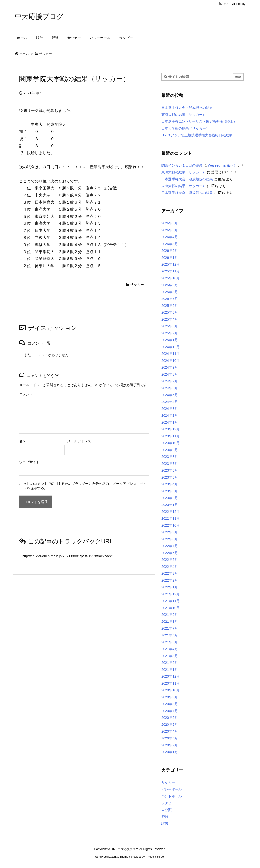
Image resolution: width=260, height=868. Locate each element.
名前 (23, 441)
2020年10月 (171, 690)
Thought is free (155, 857)
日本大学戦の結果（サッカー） (185, 128)
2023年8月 (170, 457)
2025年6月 (170, 306)
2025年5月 (170, 312)
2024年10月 (171, 361)
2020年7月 (170, 711)
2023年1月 (170, 505)
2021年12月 (171, 594)
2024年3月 (170, 409)
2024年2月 (170, 415)
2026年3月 (170, 244)
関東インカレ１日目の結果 (182, 165)
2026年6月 (170, 223)
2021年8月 (170, 622)
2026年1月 (170, 258)
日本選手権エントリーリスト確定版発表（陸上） (199, 121)
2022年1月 (170, 587)
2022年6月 (170, 553)
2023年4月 (170, 484)
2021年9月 (170, 615)
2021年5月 (170, 642)
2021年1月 (170, 670)
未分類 (166, 810)
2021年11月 (171, 601)
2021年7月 (170, 628)
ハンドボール (172, 796)
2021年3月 (170, 656)
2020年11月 (171, 683)
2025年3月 (170, 326)
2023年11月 (171, 436)
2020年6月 (170, 718)
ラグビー (168, 803)
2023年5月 (170, 477)
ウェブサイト (29, 462)
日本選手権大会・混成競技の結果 (187, 108)
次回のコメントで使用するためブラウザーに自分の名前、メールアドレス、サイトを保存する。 (85, 486)
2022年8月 (170, 539)
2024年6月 (170, 388)
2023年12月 (171, 429)
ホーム (24, 54)
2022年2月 (170, 580)
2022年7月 (170, 546)
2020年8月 (170, 704)
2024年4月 (170, 402)
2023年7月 (170, 464)
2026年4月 (170, 237)
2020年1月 (170, 752)
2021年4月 (170, 649)
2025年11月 (171, 271)
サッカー (46, 54)
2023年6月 (170, 470)
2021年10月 (171, 608)
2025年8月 (170, 292)
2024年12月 (171, 347)
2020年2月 (170, 745)
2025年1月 (170, 340)
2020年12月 (171, 676)
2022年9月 (170, 532)
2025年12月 (171, 264)
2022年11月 (171, 518)
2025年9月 (170, 285)
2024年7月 (170, 381)
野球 (165, 817)
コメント (26, 394)
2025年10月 (171, 278)
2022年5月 (170, 560)
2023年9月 (170, 450)
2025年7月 (170, 299)
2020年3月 (170, 738)
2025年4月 (170, 319)
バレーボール (172, 789)
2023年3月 (170, 491)
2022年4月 (170, 567)
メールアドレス (79, 441)
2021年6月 (170, 635)
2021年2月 (170, 663)
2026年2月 (170, 251)
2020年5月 (170, 725)
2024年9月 (170, 367)
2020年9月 (170, 697)
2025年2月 (170, 333)
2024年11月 (171, 354)
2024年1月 (170, 422)
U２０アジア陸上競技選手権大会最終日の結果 (197, 135)
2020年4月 (170, 731)
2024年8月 (170, 374)
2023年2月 (170, 498)
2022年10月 (171, 525)
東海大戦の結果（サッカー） (184, 115)
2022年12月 (171, 512)
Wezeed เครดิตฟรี (222, 165)
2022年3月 (170, 573)
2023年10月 (171, 443)
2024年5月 (170, 395)
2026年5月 (170, 230)
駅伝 (165, 824)
